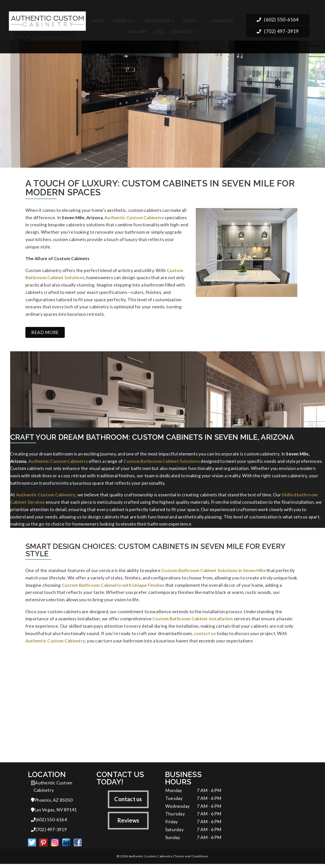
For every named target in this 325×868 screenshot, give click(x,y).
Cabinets (122, 21)
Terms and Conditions (191, 860)
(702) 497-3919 (278, 32)
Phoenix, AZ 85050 (52, 803)
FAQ (159, 31)
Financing (222, 21)
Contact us (128, 802)
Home (98, 21)
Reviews (128, 823)
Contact (182, 31)
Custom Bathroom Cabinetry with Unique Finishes (113, 585)
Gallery (138, 31)
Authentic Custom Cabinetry (134, 218)
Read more (45, 329)
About (190, 21)
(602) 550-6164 (278, 20)
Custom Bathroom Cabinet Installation (193, 620)
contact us (205, 635)
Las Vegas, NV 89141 (54, 813)
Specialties (158, 21)
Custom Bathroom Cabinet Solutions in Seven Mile (213, 570)
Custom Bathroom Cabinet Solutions (162, 458)
